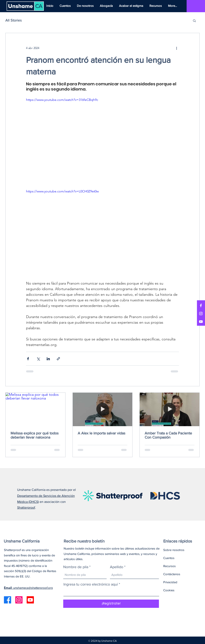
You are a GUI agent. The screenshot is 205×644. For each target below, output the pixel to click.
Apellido (117, 567)
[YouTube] (201, 322)
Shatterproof (26, 507)
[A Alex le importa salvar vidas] (103, 409)
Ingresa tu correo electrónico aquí (91, 584)
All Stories (14, 20)
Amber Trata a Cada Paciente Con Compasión (168, 435)
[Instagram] (201, 314)
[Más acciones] (176, 48)
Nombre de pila (76, 567)
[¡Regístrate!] (111, 604)
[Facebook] (201, 305)
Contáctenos (172, 574)
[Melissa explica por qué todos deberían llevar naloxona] (35, 409)
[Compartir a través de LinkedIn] (48, 359)
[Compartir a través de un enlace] (58, 359)
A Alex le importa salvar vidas (101, 433)
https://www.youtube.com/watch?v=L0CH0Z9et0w (62, 191)
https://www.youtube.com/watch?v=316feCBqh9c (62, 100)
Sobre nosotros (174, 550)
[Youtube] (30, 600)
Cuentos (169, 558)
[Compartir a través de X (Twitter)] (38, 359)
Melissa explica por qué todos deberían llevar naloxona (35, 435)
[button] (194, 20)
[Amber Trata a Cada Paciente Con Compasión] (170, 409)
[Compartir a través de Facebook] (28, 359)
